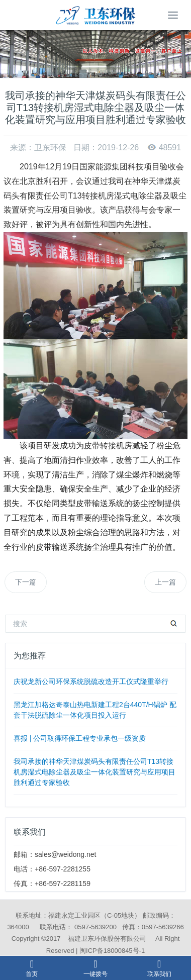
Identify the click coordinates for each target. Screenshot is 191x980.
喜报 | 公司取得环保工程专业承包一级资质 (80, 738)
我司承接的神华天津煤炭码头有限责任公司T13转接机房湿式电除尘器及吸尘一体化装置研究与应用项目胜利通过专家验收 (94, 772)
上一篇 (165, 582)
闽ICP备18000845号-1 (112, 951)
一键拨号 (95, 968)
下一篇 (26, 582)
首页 (32, 968)
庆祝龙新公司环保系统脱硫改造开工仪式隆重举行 (91, 681)
